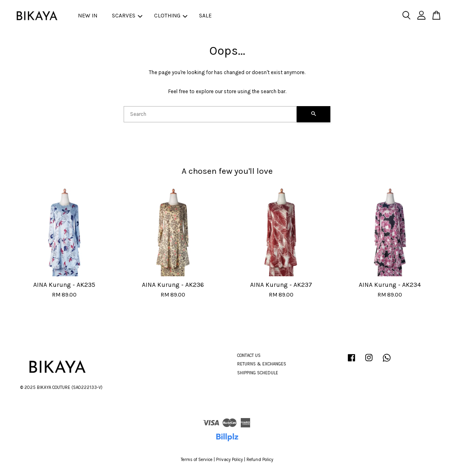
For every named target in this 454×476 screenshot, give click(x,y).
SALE (205, 16)
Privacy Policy (229, 460)
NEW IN (88, 16)
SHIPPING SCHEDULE (258, 373)
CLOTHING (171, 16)
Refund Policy (260, 460)
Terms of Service (197, 460)
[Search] (210, 114)
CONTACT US (249, 355)
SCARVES (127, 16)
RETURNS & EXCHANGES (262, 364)
